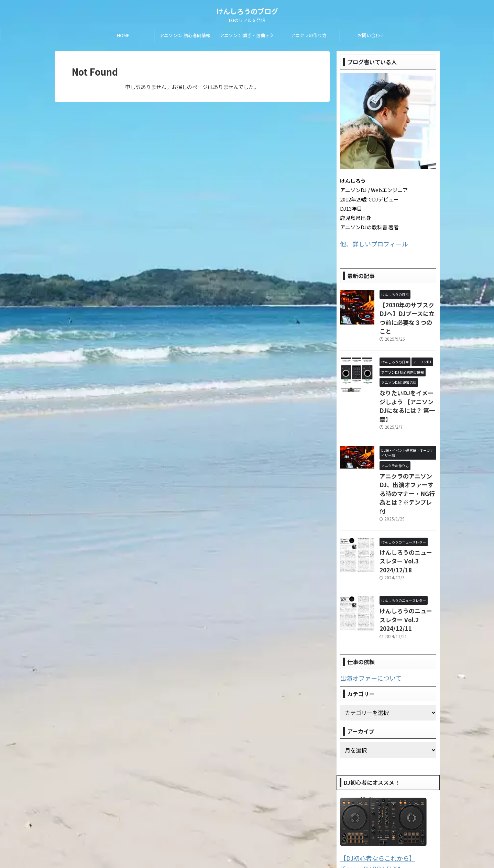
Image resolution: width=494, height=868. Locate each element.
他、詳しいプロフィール (368, 243)
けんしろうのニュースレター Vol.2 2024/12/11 (406, 566)
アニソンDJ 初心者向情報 (185, 35)
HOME (123, 35)
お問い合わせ (371, 35)
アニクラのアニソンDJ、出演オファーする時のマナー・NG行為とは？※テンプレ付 (407, 462)
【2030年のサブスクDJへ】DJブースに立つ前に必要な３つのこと (406, 311)
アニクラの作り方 (309, 35)
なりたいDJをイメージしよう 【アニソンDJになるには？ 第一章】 (407, 387)
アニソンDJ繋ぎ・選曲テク (247, 35)
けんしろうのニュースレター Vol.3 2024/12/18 (406, 518)
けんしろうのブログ (247, 11)
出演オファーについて (366, 619)
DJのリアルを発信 (247, 848)
